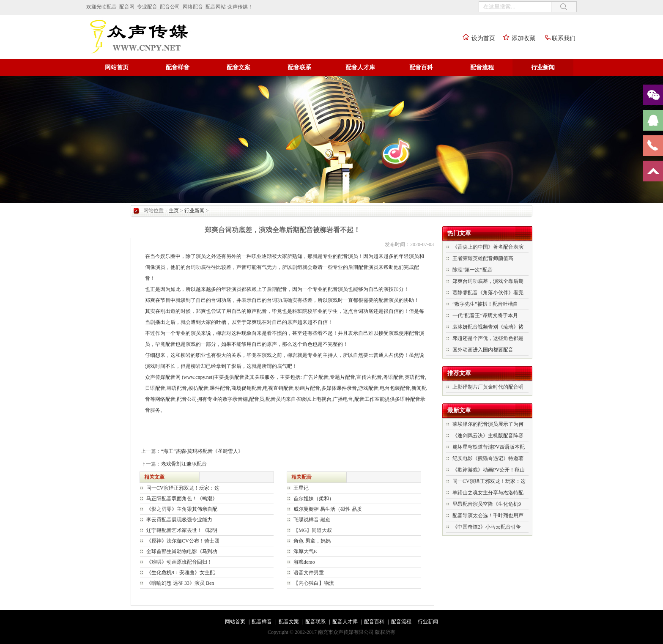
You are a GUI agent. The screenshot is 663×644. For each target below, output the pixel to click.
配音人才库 (360, 67)
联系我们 (557, 38)
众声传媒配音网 (163, 377)
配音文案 (238, 67)
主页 (174, 211)
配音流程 (482, 67)
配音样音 (178, 67)
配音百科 (421, 67)
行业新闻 (543, 67)
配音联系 (299, 67)
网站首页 (117, 67)
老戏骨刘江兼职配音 (184, 464)
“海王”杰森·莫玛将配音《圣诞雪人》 (202, 451)
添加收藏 (517, 38)
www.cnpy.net (198, 377)
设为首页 (477, 38)
